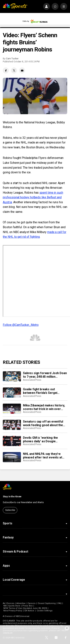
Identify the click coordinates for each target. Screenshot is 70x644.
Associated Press (32, 380)
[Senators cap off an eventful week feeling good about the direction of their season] (12, 425)
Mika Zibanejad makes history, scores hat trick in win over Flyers (44, 407)
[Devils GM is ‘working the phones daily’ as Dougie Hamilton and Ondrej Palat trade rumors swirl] (12, 441)
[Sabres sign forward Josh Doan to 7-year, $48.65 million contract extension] (12, 376)
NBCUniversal (23, 616)
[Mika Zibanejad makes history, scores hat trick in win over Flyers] (12, 409)
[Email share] (22, 70)
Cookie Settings (45, 611)
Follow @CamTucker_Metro (21, 325)
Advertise (21, 603)
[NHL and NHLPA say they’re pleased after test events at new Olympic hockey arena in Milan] (12, 457)
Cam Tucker (12, 59)
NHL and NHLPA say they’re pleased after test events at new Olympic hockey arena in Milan (43, 456)
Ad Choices (9, 603)
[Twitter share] (14, 70)
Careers (31, 603)
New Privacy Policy (13, 611)
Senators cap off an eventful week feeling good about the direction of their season (43, 423)
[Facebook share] (6, 70)
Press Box (27, 606)
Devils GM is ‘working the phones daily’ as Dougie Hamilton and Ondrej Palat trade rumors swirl (45, 439)
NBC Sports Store (12, 606)
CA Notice (29, 611)
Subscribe (10, 510)
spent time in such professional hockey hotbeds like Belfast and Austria (33, 197)
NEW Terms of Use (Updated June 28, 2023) (25, 608)
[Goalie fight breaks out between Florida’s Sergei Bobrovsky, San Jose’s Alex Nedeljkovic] (12, 393)
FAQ (60, 603)
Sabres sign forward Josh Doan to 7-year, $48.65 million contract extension (45, 375)
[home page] (15, 6)
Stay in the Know (12, 496)
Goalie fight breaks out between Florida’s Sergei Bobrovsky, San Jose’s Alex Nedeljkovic (42, 391)
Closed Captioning (47, 603)
